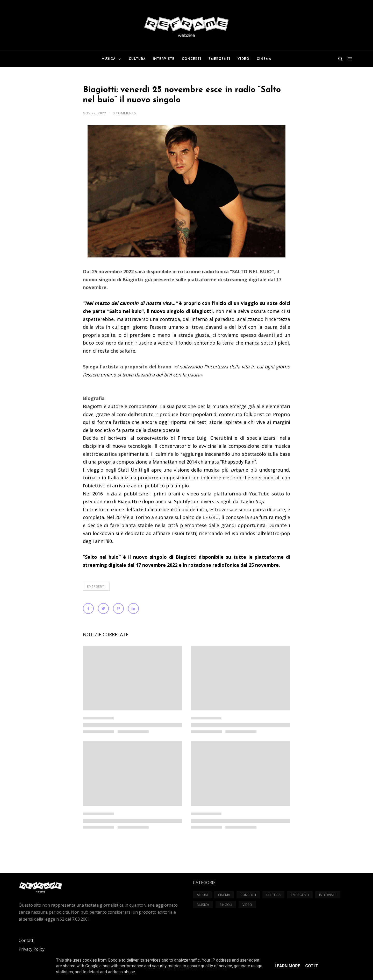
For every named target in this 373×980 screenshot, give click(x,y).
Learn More (287, 966)
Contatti (27, 940)
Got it (311, 966)
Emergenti (96, 586)
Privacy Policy (32, 949)
